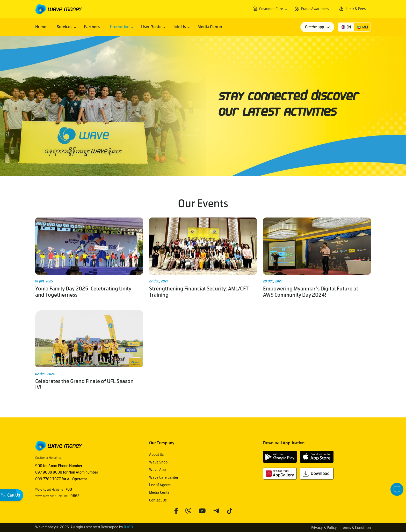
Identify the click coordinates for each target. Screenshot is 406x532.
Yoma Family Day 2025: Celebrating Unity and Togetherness (83, 292)
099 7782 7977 (48, 479)
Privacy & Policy (324, 528)
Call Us (11, 495)
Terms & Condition (356, 528)
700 (68, 489)
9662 (74, 496)
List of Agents (160, 485)
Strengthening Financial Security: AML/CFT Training (199, 292)
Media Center (160, 493)
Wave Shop (158, 462)
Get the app (315, 27)
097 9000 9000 (49, 472)
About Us (156, 455)
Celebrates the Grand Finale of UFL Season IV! (84, 384)
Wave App (157, 470)
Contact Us (158, 500)
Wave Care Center (164, 478)
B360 (128, 527)
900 (39, 466)
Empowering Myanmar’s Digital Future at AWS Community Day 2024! (311, 292)
